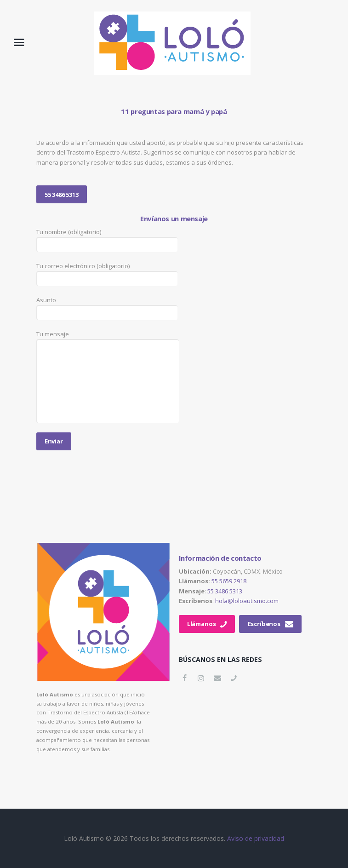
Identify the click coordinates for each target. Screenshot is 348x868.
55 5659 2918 (229, 581)
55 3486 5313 (62, 195)
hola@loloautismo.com (247, 601)
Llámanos (202, 624)
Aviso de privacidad (256, 838)
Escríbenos (264, 624)
